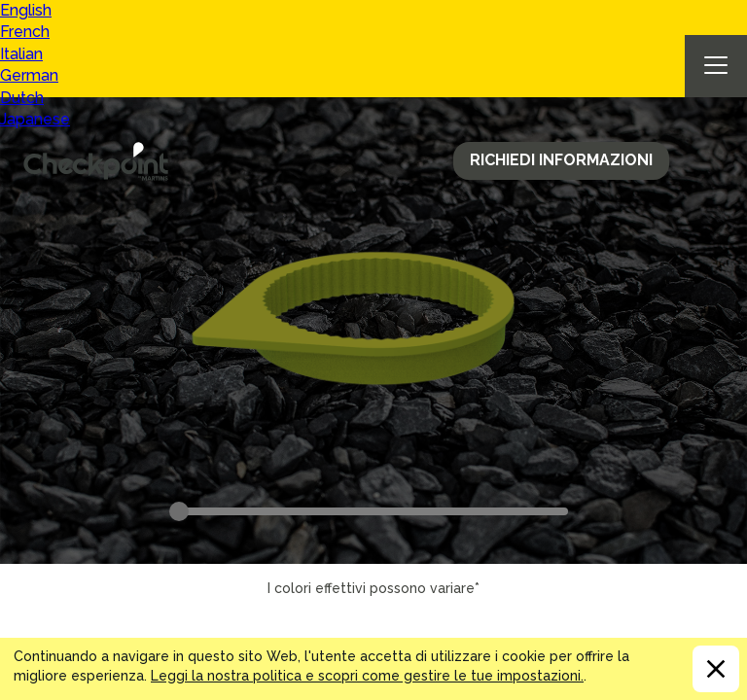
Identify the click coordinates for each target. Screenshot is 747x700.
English (26, 10)
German (29, 75)
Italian (21, 54)
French (25, 32)
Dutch (22, 98)
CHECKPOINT (101, 161)
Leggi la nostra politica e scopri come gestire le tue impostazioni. (367, 676)
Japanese (35, 119)
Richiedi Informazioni (561, 160)
